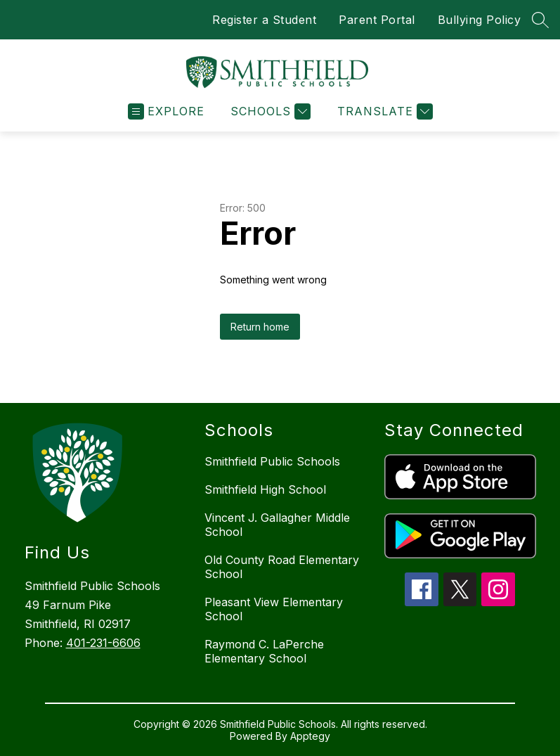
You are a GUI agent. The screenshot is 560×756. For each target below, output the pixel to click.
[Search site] (540, 20)
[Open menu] (166, 111)
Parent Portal (377, 20)
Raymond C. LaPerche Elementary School (264, 651)
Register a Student (264, 20)
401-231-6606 (103, 643)
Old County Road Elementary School (282, 567)
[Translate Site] (383, 111)
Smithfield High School (265, 489)
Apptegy (310, 736)
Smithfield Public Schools (272, 461)
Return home (260, 327)
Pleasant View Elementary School (274, 609)
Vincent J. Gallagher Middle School (277, 525)
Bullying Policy (480, 20)
